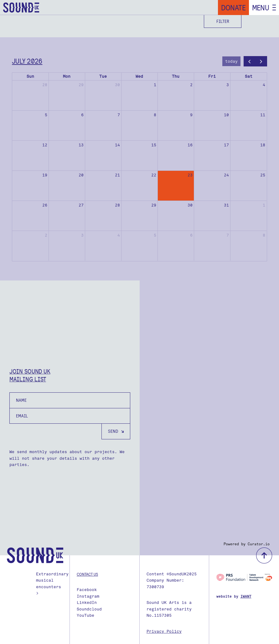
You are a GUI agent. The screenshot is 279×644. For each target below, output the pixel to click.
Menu (261, 8)
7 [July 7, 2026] (119, 115)
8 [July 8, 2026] (155, 115)
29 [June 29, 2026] (81, 85)
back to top (264, 555)
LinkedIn (87, 602)
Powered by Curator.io (247, 544)
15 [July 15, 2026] (154, 145)
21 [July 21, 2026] (117, 175)
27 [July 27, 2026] (81, 205)
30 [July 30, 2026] (190, 205)
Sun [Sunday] (30, 76)
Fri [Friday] (212, 76)
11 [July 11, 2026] (263, 115)
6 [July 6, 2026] (82, 115)
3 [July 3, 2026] (228, 85)
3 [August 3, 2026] (82, 235)
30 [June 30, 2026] (117, 85)
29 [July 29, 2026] (154, 205)
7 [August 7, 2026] (228, 235)
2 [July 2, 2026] (191, 85)
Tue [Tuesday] (103, 76)
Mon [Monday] (67, 76)
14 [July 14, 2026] (117, 145)
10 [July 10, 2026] (226, 115)
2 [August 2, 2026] (46, 235)
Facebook (87, 590)
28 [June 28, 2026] (45, 85)
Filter (223, 21)
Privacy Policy (164, 631)
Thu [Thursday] (176, 76)
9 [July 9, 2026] (191, 115)
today (231, 61)
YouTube (85, 615)
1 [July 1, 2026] (155, 85)
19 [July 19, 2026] (45, 175)
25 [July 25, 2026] (263, 175)
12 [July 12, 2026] (45, 145)
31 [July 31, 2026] (226, 205)
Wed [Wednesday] (139, 76)
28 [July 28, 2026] (117, 205)
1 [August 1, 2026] (264, 205)
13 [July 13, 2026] (81, 145)
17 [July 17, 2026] (226, 145)
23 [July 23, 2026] (190, 175)
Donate (233, 8)
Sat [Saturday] (249, 76)
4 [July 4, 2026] (264, 85)
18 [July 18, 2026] (263, 145)
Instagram (88, 596)
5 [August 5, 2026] (155, 235)
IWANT (246, 597)
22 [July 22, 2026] (154, 175)
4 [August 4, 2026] (119, 235)
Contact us (87, 574)
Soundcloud (89, 609)
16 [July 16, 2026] (190, 145)
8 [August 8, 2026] (264, 235)
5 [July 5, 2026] (46, 115)
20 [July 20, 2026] (81, 175)
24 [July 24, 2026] (226, 175)
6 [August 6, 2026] (191, 235)
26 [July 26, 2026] (45, 205)
